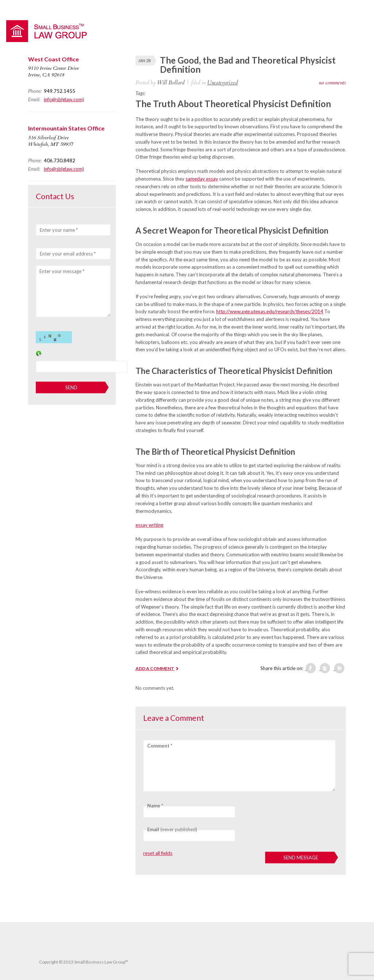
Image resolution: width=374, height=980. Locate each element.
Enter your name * (59, 230)
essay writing (149, 525)
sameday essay (202, 179)
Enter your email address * (68, 254)
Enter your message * (62, 271)
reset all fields (158, 853)
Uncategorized (222, 83)
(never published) (172, 829)
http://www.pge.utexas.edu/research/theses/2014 (270, 311)
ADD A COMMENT (155, 668)
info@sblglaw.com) (64, 99)
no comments (332, 83)
